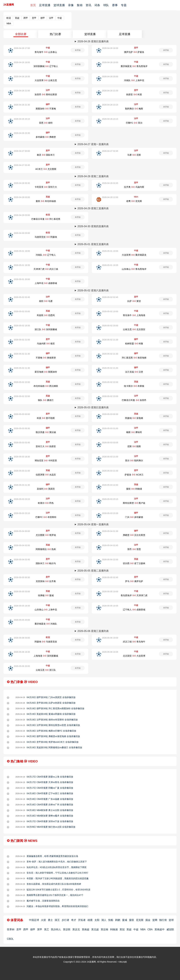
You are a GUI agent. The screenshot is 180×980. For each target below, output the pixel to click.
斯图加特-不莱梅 (46, 109)
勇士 (50, 920)
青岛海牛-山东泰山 (46, 52)
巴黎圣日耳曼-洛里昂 (134, 400)
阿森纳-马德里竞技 (46, 642)
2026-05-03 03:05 (110, 443)
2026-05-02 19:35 (22, 326)
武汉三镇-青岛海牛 (134, 642)
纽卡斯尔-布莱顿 (134, 386)
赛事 (115, 5)
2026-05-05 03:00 (22, 592)
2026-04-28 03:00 (22, 197)
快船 (111, 920)
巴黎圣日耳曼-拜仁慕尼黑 (46, 219)
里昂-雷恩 (134, 549)
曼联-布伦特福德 (46, 201)
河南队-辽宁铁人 (46, 255)
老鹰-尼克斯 (134, 201)
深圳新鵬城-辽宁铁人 (46, 66)
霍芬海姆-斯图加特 (46, 372)
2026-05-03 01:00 (110, 428)
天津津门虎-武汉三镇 (46, 269)
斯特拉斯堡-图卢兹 (134, 503)
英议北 (76, 929)
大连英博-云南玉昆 (46, 80)
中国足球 (34, 920)
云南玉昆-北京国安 (134, 329)
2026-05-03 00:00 (22, 414)
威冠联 (170, 929)
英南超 (86, 929)
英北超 (95, 929)
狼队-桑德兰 (46, 400)
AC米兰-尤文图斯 (46, 169)
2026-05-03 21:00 (110, 457)
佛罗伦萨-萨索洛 (134, 52)
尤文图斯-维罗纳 (46, 535)
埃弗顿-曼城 (46, 595)
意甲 (34, 18)
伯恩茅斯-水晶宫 (46, 475)
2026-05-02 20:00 (110, 326)
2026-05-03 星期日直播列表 (93, 407)
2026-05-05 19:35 (22, 606)
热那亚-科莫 (134, 94)
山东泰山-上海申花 (46, 610)
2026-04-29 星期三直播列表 (93, 208)
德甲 (43, 18)
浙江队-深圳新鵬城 (46, 329)
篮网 (155, 920)
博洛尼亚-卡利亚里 (46, 461)
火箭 (43, 920)
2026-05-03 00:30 (110, 414)
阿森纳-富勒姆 (134, 418)
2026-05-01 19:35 (22, 265)
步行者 (65, 920)
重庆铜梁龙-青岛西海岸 (134, 66)
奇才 (74, 920)
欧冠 (9, 18)
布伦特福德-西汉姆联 (46, 386)
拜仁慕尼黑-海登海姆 (134, 358)
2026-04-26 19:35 (22, 76)
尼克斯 (140, 920)
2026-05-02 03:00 (22, 311)
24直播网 (9, 5)
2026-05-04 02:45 (110, 545)
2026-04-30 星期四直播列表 (93, 226)
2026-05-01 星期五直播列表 (93, 244)
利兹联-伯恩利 (46, 315)
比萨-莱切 (134, 301)
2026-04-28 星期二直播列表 (93, 176)
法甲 (51, 18)
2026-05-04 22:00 (110, 559)
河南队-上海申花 (134, 80)
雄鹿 (90, 920)
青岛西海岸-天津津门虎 (134, 595)
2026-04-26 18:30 (110, 48)
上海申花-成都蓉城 (46, 283)
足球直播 (45, 5)
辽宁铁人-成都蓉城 (134, 610)
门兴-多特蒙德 (134, 517)
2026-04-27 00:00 (22, 151)
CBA (150, 929)
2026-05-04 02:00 (22, 545)
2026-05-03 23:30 (110, 513)
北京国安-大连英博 (134, 656)
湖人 (104, 920)
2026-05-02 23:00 (110, 396)
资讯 (88, 5)
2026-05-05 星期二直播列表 (93, 571)
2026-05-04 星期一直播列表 (93, 524)
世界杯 (11, 929)
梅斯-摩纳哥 (134, 432)
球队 (106, 5)
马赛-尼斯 (134, 155)
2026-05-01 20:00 (22, 279)
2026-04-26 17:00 (22, 48)
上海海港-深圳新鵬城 (46, 656)
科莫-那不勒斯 (46, 418)
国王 (57, 920)
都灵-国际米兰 (46, 155)
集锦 (80, 5)
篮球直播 (59, 5)
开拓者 (82, 920)
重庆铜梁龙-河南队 (46, 624)
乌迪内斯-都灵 (46, 344)
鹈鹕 (118, 920)
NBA (9, 23)
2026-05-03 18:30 (22, 457)
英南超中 (160, 929)
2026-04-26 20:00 (110, 76)
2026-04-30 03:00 (22, 233)
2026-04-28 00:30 (22, 183)
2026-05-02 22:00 (22, 382)
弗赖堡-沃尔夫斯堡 (134, 535)
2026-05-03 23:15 (22, 499)
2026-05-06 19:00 (110, 638)
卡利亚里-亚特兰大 (46, 187)
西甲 (26, 18)
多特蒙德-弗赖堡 (46, 137)
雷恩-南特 (46, 123)
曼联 (132, 920)
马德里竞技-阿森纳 (46, 237)
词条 (97, 5)
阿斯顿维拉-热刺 (46, 549)
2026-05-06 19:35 (22, 652)
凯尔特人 (56, 929)
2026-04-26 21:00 (22, 91)
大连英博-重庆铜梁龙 (134, 255)
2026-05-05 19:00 (110, 592)
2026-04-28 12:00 (110, 197)
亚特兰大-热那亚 (46, 446)
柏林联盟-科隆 (134, 344)
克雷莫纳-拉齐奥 (46, 581)
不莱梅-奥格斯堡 (46, 358)
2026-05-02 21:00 (22, 340)
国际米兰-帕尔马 (46, 563)
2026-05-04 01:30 (110, 531)
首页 (33, 5)
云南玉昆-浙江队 (46, 670)
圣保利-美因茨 (46, 489)
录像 (71, 5)
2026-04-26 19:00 (22, 62)
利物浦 (114, 929)
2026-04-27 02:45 (110, 151)
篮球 (171, 920)
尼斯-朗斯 (134, 446)
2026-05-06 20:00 (22, 666)
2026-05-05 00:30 (22, 577)
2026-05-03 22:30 (110, 485)
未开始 (78, 50)
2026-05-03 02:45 (22, 443)
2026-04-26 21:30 (22, 105)
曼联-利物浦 (134, 489)
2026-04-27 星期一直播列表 (93, 144)
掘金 (148, 920)
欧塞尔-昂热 (46, 503)
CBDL (10, 939)
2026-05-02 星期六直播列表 (93, 290)
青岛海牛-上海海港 (134, 315)
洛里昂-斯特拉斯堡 (46, 94)
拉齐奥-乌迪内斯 (134, 187)
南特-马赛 (46, 301)
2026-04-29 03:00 (22, 215)
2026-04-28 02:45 (110, 183)
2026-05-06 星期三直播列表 (93, 631)
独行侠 (163, 920)
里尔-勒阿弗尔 (134, 461)
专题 (124, 5)
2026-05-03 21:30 (22, 485)
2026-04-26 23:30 (22, 133)
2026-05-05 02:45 (110, 577)
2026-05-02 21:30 (110, 340)
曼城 (125, 920)
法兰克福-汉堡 (134, 372)
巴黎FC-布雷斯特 (46, 517)
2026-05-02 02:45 (22, 297)
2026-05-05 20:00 (22, 620)
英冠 (122, 929)
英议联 (67, 929)
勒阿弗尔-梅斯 (134, 109)
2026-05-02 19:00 (110, 311)
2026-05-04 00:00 (22, 531)
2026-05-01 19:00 (22, 251)
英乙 (47, 929)
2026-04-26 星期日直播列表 (93, 41)
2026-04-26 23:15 (110, 105)
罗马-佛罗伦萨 (134, 581)
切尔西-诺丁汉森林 (134, 563)
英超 (17, 18)
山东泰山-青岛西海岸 (134, 269)
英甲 (40, 929)
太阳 (97, 920)
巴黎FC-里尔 (134, 123)
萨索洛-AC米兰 (134, 475)
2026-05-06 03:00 (22, 638)
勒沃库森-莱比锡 (46, 432)
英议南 (104, 929)
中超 (60, 18)
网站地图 (123, 962)
